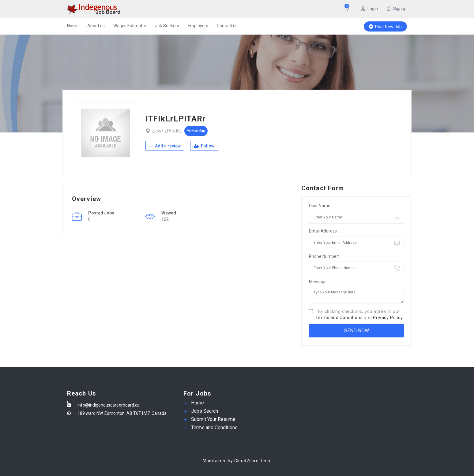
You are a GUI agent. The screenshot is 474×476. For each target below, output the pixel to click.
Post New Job (385, 27)
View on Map (196, 131)
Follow (204, 146)
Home (73, 26)
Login (369, 9)
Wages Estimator (130, 26)
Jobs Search (205, 411)
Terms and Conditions (339, 318)
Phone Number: (324, 256)
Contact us (227, 26)
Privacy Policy (388, 318)
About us (96, 26)
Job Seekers (167, 26)
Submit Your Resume (213, 419)
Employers (198, 26)
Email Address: (323, 231)
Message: (318, 282)
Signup (397, 9)
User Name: (320, 206)
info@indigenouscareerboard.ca (109, 405)
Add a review (165, 146)
